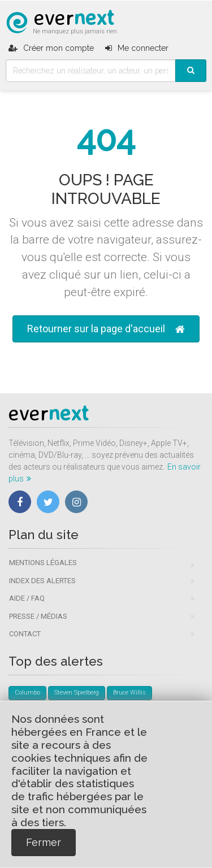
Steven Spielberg (77, 693)
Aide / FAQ (27, 598)
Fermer (44, 842)
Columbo (27, 693)
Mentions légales (43, 563)
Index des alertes (42, 581)
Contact (25, 634)
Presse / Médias (38, 616)
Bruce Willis (129, 693)
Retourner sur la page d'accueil (106, 329)
